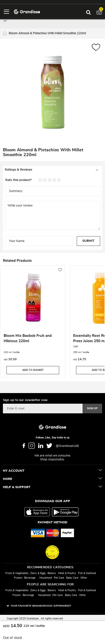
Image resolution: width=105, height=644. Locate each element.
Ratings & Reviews (18, 170)
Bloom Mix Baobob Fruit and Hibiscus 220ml (28, 338)
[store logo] (27, 11)
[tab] (52, 170)
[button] (96, 48)
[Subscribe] (92, 409)
